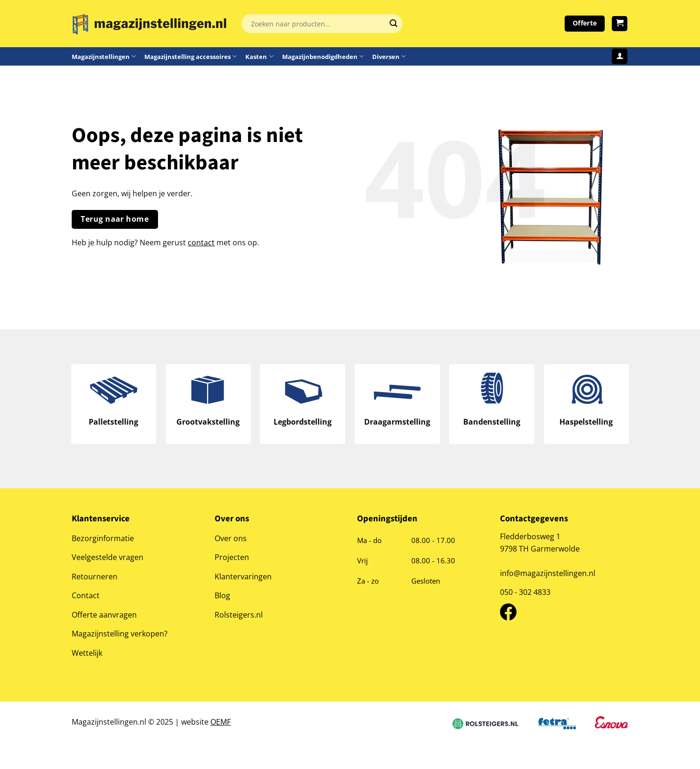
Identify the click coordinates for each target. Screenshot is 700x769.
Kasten (259, 56)
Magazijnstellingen (104, 56)
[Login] (620, 56)
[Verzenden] (393, 24)
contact (201, 242)
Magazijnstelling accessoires (191, 56)
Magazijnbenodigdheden (323, 56)
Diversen (389, 56)
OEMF (221, 724)
